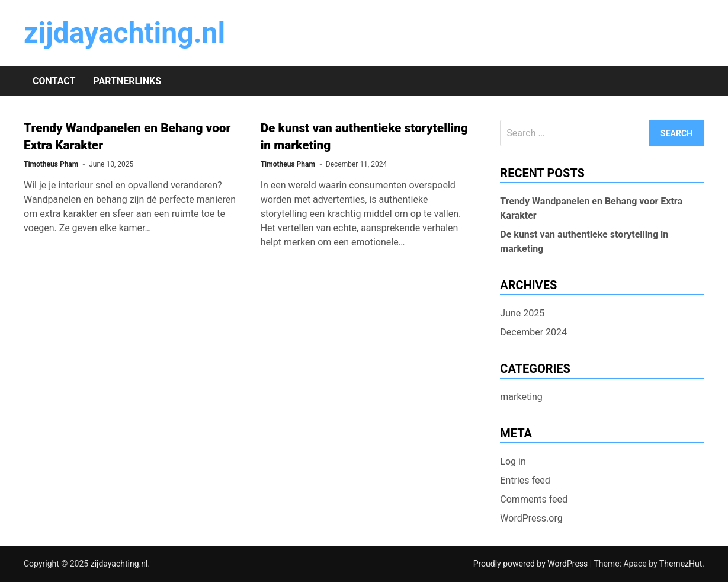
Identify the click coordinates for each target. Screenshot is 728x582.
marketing (521, 397)
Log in (513, 461)
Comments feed (534, 499)
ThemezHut (681, 564)
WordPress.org (531, 518)
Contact (54, 81)
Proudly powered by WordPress (532, 564)
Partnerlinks (127, 81)
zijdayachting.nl (124, 33)
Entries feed (525, 480)
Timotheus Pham (51, 164)
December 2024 (533, 332)
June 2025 (522, 313)
